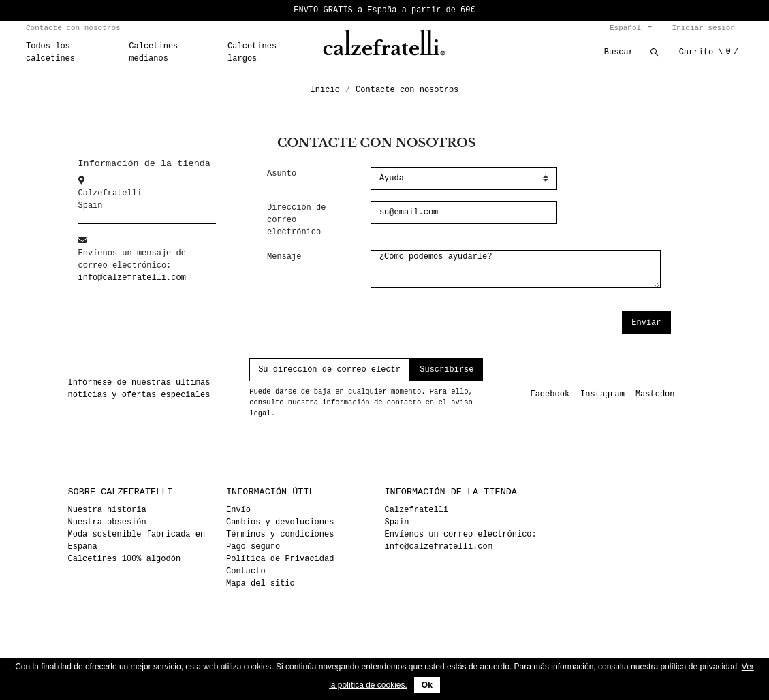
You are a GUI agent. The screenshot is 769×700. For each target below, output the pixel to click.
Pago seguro (253, 546)
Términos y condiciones (280, 534)
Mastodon (655, 394)
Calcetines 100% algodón (125, 559)
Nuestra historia (107, 510)
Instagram (602, 394)
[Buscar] (627, 52)
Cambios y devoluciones (280, 522)
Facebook (550, 394)
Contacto (246, 571)
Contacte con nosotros (73, 28)
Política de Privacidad (280, 559)
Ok (427, 685)
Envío (238, 510)
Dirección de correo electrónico (296, 220)
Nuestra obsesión (107, 522)
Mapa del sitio (261, 583)
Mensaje (284, 256)
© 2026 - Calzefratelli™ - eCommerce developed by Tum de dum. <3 (385, 650)
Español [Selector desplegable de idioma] (628, 28)
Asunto (282, 173)
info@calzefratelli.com (132, 277)
